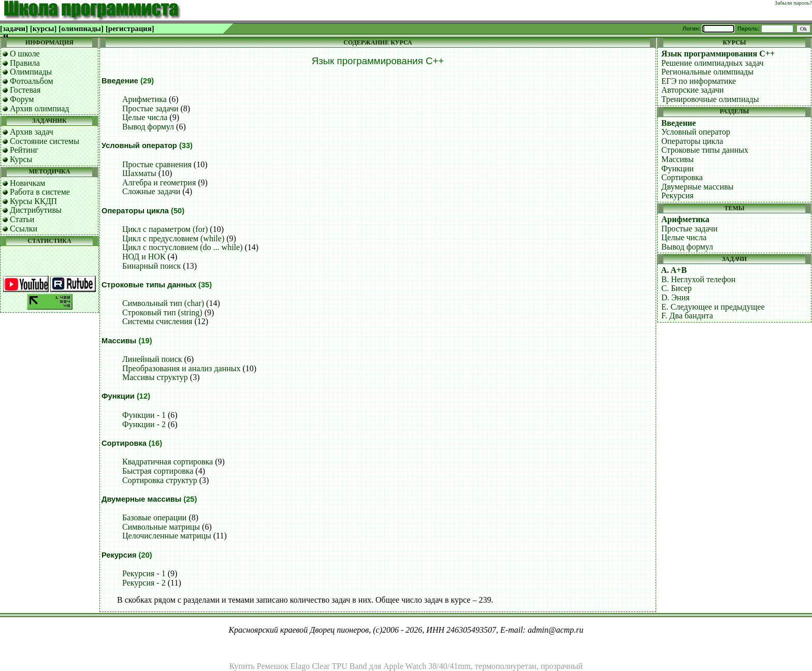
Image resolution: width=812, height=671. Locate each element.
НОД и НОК (144, 257)
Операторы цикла (135, 211)
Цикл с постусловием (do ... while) (182, 247)
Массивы (119, 341)
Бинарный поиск (151, 266)
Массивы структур (155, 377)
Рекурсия (119, 555)
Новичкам (27, 183)
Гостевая (25, 90)
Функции (118, 396)
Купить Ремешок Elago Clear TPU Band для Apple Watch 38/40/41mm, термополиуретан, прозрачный (406, 666)
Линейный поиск (152, 359)
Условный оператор (139, 145)
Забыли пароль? (793, 3)
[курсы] (43, 28)
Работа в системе (40, 192)
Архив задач (32, 132)
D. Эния (676, 297)
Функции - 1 (144, 415)
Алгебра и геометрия (159, 183)
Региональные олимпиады (707, 72)
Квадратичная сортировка (168, 462)
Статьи (22, 219)
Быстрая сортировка (158, 471)
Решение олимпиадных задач (713, 63)
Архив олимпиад (40, 108)
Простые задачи (150, 108)
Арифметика (144, 99)
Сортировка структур (160, 480)
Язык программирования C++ (718, 54)
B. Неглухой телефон (698, 279)
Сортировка (124, 443)
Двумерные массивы (141, 499)
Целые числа (145, 117)
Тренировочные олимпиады (710, 99)
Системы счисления (157, 321)
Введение (120, 81)
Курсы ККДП (33, 201)
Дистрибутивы (36, 210)
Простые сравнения (157, 164)
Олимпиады (31, 72)
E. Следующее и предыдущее (713, 307)
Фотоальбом (32, 81)
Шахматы (139, 173)
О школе (25, 54)
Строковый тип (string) (162, 312)
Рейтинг (24, 150)
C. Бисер (677, 288)
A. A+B (674, 270)
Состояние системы (45, 141)
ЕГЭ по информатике (699, 81)
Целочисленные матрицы (167, 536)
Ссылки (24, 229)
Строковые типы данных (149, 285)
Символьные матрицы (161, 527)
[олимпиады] (81, 28)
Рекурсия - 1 (144, 573)
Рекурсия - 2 (144, 583)
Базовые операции (154, 517)
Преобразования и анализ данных (182, 368)
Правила (25, 63)
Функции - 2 (144, 424)
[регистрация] (130, 28)
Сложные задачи (151, 191)
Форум (22, 99)
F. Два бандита (687, 316)
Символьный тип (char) (163, 303)
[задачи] (14, 28)
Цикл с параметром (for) (165, 229)
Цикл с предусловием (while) (173, 238)
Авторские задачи (693, 90)
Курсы (21, 159)
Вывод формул (148, 127)
